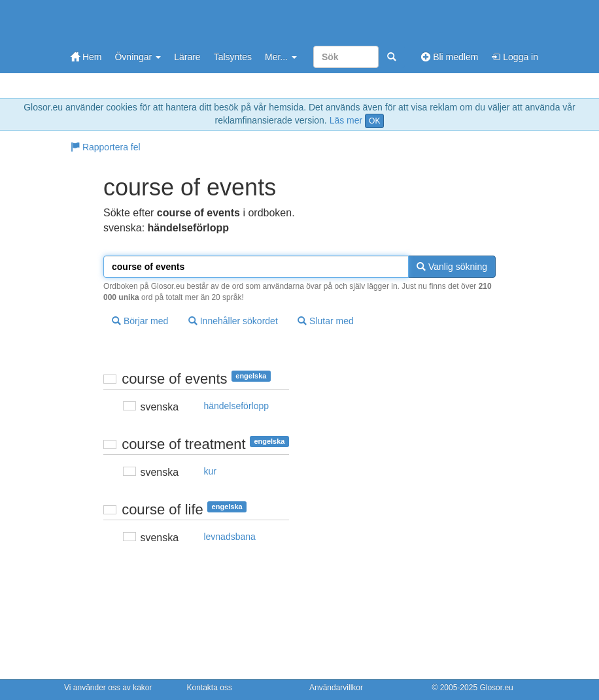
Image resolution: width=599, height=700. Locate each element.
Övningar (138, 57)
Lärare (187, 57)
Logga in (515, 57)
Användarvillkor (336, 688)
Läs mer (346, 120)
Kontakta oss (210, 688)
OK (374, 121)
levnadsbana (229, 537)
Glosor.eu (496, 688)
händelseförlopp (236, 406)
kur (210, 471)
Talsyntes (233, 57)
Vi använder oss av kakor (108, 688)
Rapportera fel (106, 147)
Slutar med (326, 321)
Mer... (281, 57)
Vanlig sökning (452, 267)
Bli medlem (450, 57)
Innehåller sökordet (233, 321)
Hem (86, 57)
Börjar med (140, 321)
